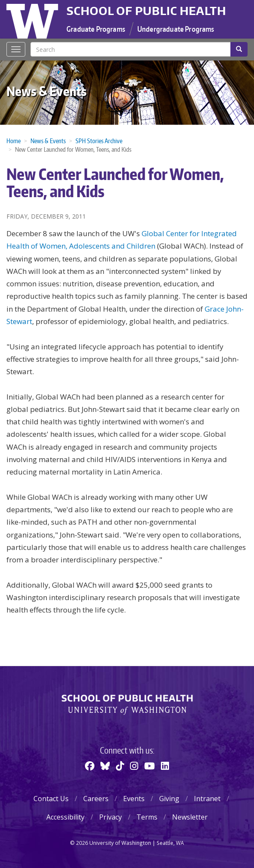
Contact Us (51, 799)
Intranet (207, 799)
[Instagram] (134, 766)
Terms (147, 817)
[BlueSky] (105, 766)
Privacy (110, 817)
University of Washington (33, 19)
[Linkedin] (165, 766)
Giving (169, 799)
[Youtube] (150, 766)
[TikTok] (120, 766)
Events (134, 799)
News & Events (47, 91)
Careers (96, 799)
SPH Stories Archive (99, 141)
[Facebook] (90, 766)
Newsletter (190, 817)
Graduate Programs (96, 29)
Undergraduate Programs (176, 29)
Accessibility (65, 817)
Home (14, 141)
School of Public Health (146, 11)
